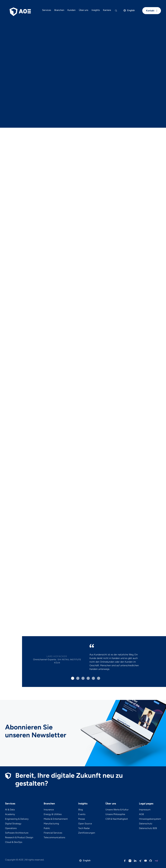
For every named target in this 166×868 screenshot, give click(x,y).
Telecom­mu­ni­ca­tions (54, 838)
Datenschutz (146, 824)
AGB (141, 814)
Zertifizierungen (87, 833)
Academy (10, 814)
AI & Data (10, 810)
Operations (11, 828)
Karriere (107, 10)
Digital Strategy (13, 824)
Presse (82, 819)
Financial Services (53, 833)
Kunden (71, 10)
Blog (81, 810)
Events (82, 814)
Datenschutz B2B (148, 828)
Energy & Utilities (53, 814)
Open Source (85, 824)
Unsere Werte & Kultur (117, 810)
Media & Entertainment (56, 819)
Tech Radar (84, 828)
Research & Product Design (19, 838)
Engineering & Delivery (17, 819)
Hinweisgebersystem (150, 819)
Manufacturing (51, 824)
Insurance (49, 810)
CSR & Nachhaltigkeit (117, 819)
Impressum (145, 810)
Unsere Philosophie (115, 814)
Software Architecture (17, 833)
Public (47, 828)
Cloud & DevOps (14, 842)
